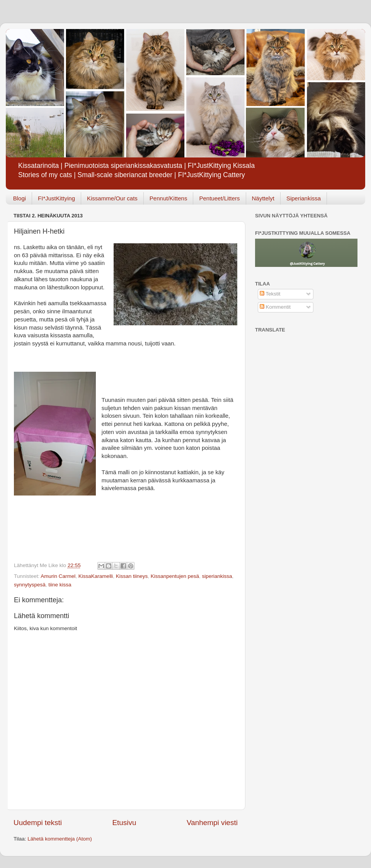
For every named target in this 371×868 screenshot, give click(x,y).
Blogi (20, 198)
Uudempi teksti (38, 823)
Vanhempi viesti (212, 823)
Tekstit (270, 294)
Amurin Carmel (58, 576)
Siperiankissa (304, 198)
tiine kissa (60, 585)
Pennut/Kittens (168, 198)
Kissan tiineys (132, 576)
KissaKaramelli (96, 576)
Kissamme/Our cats (112, 198)
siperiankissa (217, 576)
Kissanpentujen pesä (175, 576)
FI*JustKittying (56, 198)
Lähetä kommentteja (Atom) (60, 839)
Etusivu (124, 823)
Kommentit (275, 307)
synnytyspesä (30, 585)
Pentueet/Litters (219, 198)
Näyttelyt (263, 198)
